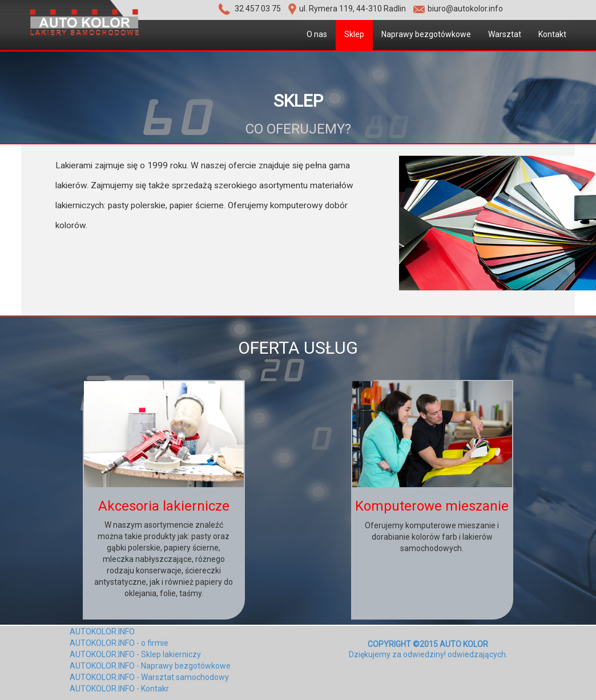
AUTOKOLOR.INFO (102, 632)
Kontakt (552, 34)
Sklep (354, 34)
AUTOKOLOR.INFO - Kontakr (119, 689)
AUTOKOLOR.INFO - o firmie (119, 643)
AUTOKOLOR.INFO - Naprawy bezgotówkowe (150, 666)
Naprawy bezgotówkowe (426, 34)
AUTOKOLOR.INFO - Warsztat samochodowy (149, 677)
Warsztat (505, 34)
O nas (317, 34)
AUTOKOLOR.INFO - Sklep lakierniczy (135, 654)
